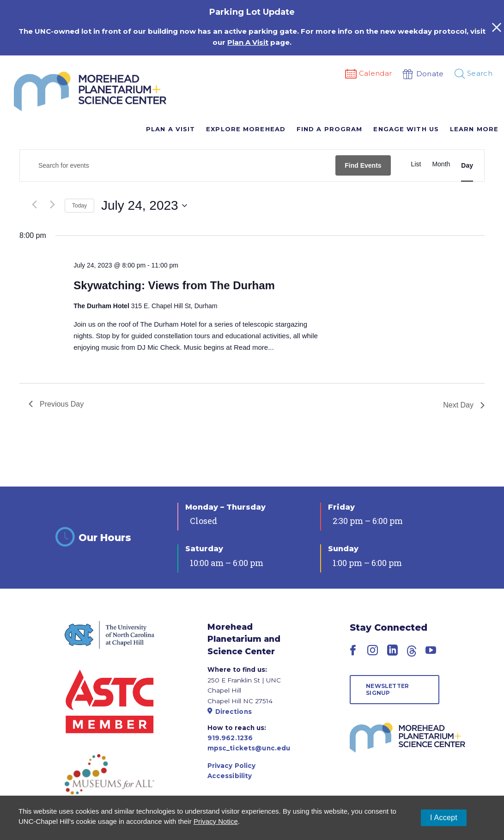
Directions (230, 712)
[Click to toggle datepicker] (144, 206)
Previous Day (56, 404)
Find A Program (329, 129)
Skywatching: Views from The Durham (174, 285)
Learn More (474, 129)
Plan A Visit (170, 129)
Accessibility (230, 776)
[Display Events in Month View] (441, 164)
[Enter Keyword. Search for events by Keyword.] (178, 166)
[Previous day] (34, 204)
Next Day (464, 405)
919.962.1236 (230, 738)
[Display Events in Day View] (467, 165)
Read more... (254, 347)
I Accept (444, 818)
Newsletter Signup (387, 689)
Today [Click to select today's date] (79, 206)
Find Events (363, 165)
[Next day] (52, 204)
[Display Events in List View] (416, 164)
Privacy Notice (216, 821)
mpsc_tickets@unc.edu (249, 748)
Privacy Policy (232, 766)
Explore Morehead (246, 129)
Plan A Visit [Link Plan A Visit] (248, 42)
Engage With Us (406, 129)
